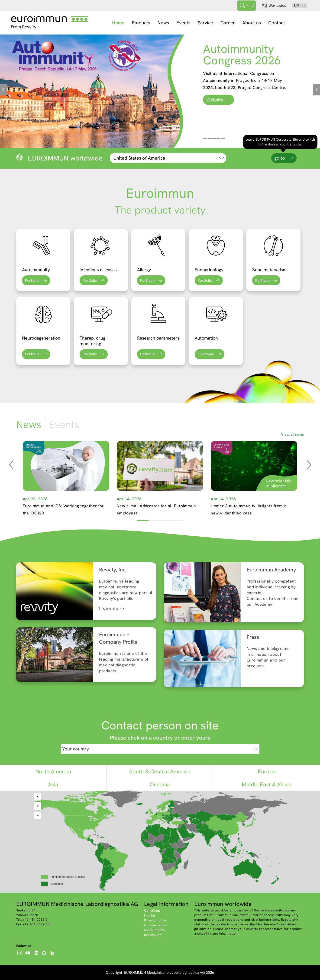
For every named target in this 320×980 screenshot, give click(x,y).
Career (228, 23)
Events (183, 23)
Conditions (152, 911)
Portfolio (32, 280)
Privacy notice (155, 920)
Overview (206, 354)
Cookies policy (155, 925)
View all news (293, 434)
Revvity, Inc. (153, 935)
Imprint (150, 915)
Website (215, 100)
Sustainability (155, 930)
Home (118, 23)
